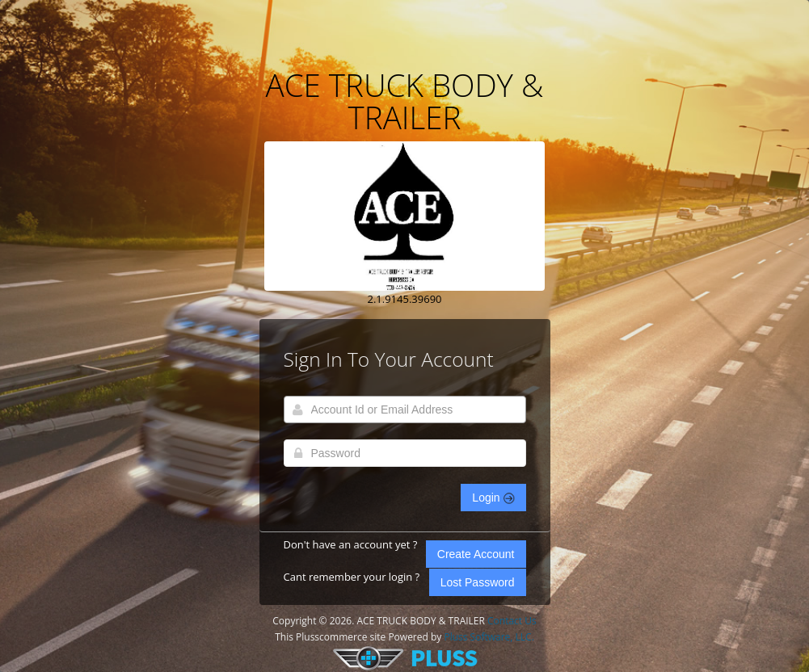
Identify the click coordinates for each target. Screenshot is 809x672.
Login (493, 498)
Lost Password (478, 582)
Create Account (476, 554)
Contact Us (512, 621)
